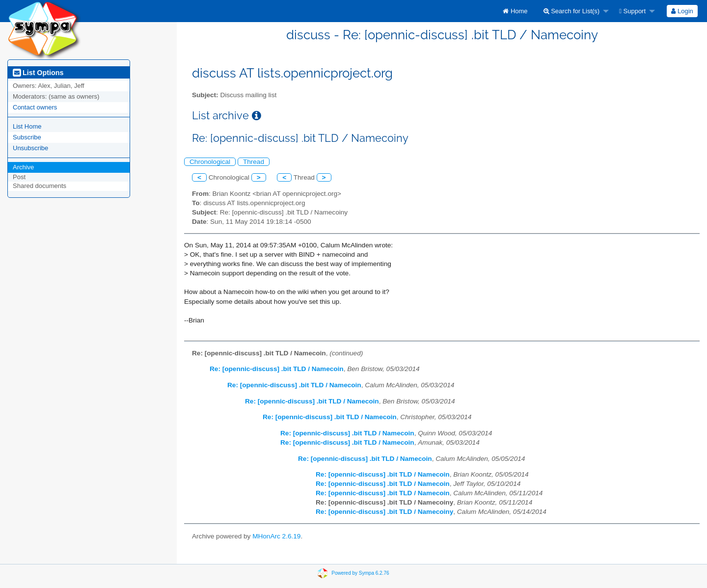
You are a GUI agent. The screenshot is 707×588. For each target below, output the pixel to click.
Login (682, 11)
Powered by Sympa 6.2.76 (360, 573)
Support (632, 11)
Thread (254, 162)
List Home (27, 126)
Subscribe (27, 137)
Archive (23, 167)
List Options (38, 73)
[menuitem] (515, 11)
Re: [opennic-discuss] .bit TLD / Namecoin (277, 369)
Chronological (210, 162)
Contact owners (35, 107)
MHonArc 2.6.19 (276, 536)
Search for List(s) (572, 11)
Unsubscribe (30, 148)
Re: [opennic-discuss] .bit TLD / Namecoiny (384, 512)
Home (515, 11)
